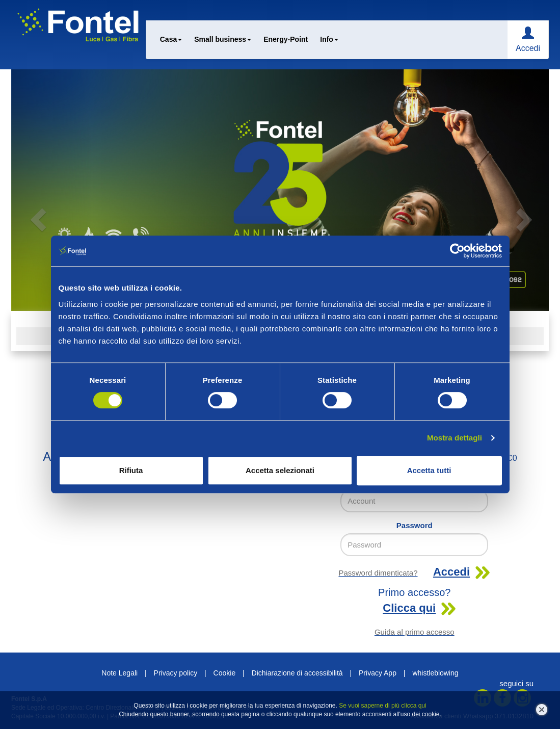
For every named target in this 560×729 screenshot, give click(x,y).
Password (415, 525)
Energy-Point (286, 39)
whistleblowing (435, 673)
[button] (51, 190)
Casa (171, 39)
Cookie (225, 673)
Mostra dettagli (455, 438)
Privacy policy (176, 673)
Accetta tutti (429, 470)
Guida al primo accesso (415, 632)
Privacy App (378, 673)
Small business (223, 39)
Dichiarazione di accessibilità (297, 673)
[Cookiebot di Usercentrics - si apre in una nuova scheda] (457, 251)
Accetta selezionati (280, 470)
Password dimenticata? (378, 573)
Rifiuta (131, 470)
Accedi (528, 48)
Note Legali (119, 673)
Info (329, 39)
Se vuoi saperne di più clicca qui (382, 706)
